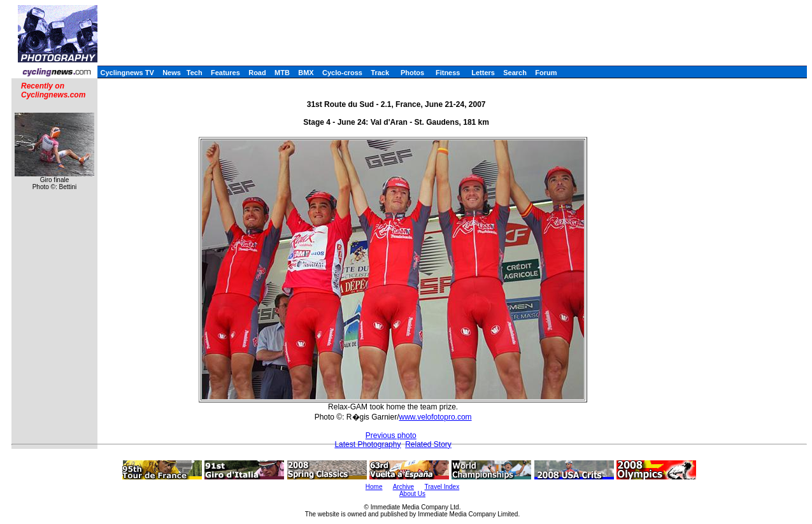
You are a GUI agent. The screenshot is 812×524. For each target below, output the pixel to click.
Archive (403, 487)
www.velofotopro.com (436, 417)
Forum (546, 73)
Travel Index (442, 487)
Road (257, 73)
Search (515, 73)
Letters (483, 73)
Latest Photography (367, 444)
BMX (306, 73)
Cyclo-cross (342, 73)
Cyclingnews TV (127, 73)
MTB (282, 73)
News (172, 73)
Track (380, 73)
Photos (412, 73)
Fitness (448, 73)
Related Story (428, 444)
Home (374, 487)
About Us (412, 494)
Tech (195, 73)
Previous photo (391, 435)
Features (225, 73)
